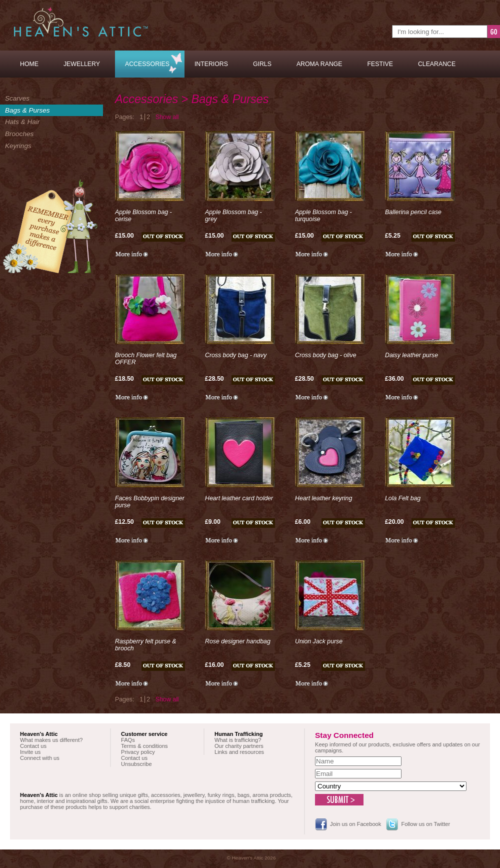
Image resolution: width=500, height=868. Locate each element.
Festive (380, 64)
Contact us (33, 746)
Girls (262, 64)
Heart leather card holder (239, 498)
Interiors (211, 64)
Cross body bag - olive (326, 355)
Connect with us (40, 758)
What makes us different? (51, 740)
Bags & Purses (27, 110)
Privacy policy (138, 752)
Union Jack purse (319, 641)
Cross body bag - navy (236, 355)
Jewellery (82, 64)
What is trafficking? (238, 740)
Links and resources (239, 752)
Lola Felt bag (403, 498)
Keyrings (18, 146)
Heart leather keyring (323, 498)
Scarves (17, 98)
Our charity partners (239, 746)
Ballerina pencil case (413, 212)
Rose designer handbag (238, 641)
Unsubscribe (136, 764)
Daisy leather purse (411, 355)
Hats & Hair (22, 122)
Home (29, 64)
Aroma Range (319, 64)
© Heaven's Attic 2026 (251, 858)
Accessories (147, 64)
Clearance (437, 64)
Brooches (19, 134)
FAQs (128, 740)
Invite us (30, 752)
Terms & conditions (144, 746)
